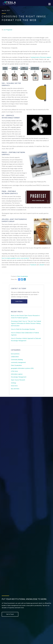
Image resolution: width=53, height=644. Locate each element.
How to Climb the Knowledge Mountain (23, 329)
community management (18, 362)
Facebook (33, 265)
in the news (14, 371)
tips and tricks (15, 389)
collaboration (15, 357)
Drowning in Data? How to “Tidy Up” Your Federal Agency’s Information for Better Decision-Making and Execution (26, 323)
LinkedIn (42, 265)
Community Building (17, 360)
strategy (14, 383)
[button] (19, 301)
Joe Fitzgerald (8, 30)
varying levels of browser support (41, 57)
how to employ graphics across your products (15, 258)
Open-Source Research (18, 380)
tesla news (14, 386)
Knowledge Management (19, 377)
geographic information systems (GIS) (22, 368)
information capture (17, 374)
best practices (15, 354)
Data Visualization (22, 276)
